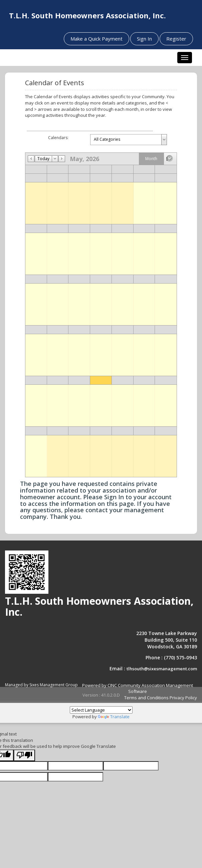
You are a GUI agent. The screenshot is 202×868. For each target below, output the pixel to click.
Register (176, 39)
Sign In (144, 39)
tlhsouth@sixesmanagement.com (162, 669)
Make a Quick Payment (96, 39)
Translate (114, 717)
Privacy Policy (183, 698)
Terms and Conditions (146, 698)
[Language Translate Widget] (101, 710)
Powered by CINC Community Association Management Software (138, 688)
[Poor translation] (24, 755)
